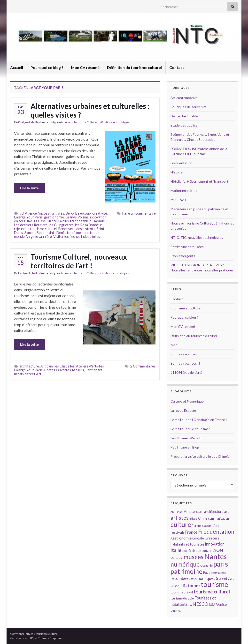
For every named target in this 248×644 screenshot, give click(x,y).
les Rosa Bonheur (89, 225)
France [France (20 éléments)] (191, 532)
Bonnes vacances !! (185, 363)
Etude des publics (184, 125)
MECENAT (179, 200)
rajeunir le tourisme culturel (35, 229)
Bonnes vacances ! (185, 354)
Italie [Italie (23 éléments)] (176, 550)
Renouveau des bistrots (77, 229)
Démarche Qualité (184, 116)
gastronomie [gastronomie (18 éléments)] (181, 538)
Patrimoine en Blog (185, 447)
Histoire (177, 172)
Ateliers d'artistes (90, 366)
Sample (30, 233)
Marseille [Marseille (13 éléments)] (177, 558)
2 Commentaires (143, 366)
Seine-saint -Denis (51, 233)
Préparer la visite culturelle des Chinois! (201, 456)
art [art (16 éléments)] (227, 512)
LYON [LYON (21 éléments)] (218, 550)
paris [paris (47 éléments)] (221, 564)
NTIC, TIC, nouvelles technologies (197, 237)
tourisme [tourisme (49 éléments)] (214, 584)
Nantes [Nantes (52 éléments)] (215, 556)
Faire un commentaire (139, 213)
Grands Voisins (77, 217)
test (174, 345)
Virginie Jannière (39, 236)
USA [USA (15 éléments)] (212, 605)
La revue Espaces (184, 410)
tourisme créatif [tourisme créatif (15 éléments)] (182, 592)
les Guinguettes (61, 225)
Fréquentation (181, 163)
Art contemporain (184, 98)
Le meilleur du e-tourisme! (190, 429)
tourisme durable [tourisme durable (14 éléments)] (182, 598)
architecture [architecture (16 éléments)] (214, 512)
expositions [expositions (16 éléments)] (211, 526)
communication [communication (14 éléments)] (218, 518)
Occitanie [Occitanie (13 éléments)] (206, 565)
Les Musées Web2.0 (186, 438)
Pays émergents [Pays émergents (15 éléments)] (214, 573)
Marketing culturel (184, 191)
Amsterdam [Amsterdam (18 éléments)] (194, 511)
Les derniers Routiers (31, 225)
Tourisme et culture (186, 308)
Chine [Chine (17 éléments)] (203, 518)
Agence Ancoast (38, 213)
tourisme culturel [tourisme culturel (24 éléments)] (212, 592)
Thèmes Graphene (50, 638)
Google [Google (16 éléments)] (198, 538)
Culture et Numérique (187, 401)
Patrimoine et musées (187, 247)
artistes (58, 213)
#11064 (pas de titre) (186, 372)
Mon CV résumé (85, 67)
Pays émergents (183, 256)
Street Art (33, 374)
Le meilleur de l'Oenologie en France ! (199, 420)
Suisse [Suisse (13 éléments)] (175, 586)
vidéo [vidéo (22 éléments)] (176, 610)
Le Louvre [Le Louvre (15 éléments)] (205, 551)
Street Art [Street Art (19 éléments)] (225, 578)
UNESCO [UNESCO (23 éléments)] (199, 604)
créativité (100, 213)
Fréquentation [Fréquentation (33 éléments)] (216, 532)
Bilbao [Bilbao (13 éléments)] (193, 519)
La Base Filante (46, 221)
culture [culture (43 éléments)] (181, 524)
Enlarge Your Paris (28, 217)
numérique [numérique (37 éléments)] (185, 564)
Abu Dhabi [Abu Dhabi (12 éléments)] (177, 512)
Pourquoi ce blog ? (47, 67)
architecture (29, 366)
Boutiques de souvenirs (188, 107)
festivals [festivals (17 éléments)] (178, 532)
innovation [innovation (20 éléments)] (215, 544)
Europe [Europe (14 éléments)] (197, 526)
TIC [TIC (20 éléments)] (183, 585)
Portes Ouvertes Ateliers (64, 370)
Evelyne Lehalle (28, 122)
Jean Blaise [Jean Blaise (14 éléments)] (190, 551)
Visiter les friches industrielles (77, 236)
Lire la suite (29, 188)
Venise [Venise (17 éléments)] (221, 604)
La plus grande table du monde (82, 221)
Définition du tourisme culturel (134, 67)
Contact (177, 67)
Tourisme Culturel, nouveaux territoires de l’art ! (79, 261)
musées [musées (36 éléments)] (194, 557)
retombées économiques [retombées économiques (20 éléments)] (193, 578)
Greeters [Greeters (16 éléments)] (212, 538)
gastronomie (54, 217)
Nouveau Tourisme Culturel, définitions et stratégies (95, 122)
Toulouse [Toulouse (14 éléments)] (194, 586)
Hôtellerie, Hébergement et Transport (199, 181)
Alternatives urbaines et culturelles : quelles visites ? (90, 110)
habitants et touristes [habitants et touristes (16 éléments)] (187, 544)
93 (22, 213)
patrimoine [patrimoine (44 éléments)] (186, 571)
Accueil (17, 67)
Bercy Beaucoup (78, 213)
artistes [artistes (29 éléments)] (180, 518)
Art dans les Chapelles (58, 366)
